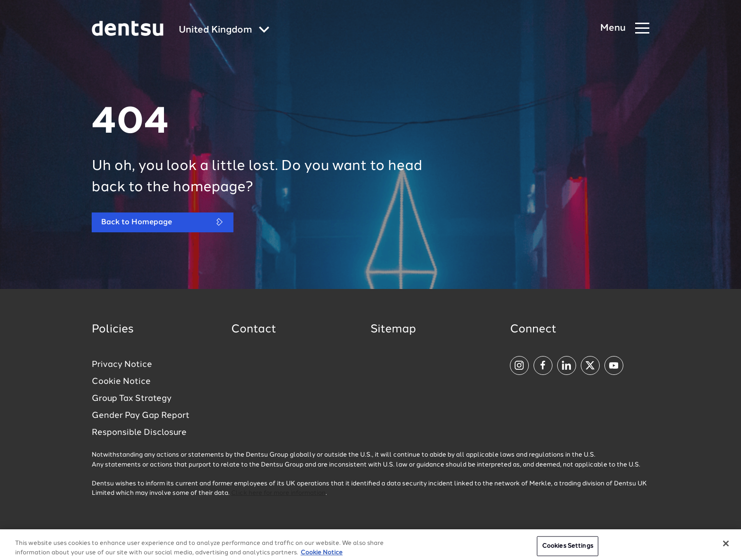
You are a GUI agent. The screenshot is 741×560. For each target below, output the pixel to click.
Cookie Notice (121, 382)
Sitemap (393, 330)
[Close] (726, 547)
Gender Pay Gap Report (141, 416)
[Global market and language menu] (224, 30)
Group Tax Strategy (132, 399)
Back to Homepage (163, 222)
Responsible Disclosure (139, 433)
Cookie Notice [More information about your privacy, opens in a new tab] (322, 556)
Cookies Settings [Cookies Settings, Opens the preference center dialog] (568, 549)
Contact (254, 330)
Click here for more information (278, 493)
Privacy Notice (122, 365)
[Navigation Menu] (625, 29)
